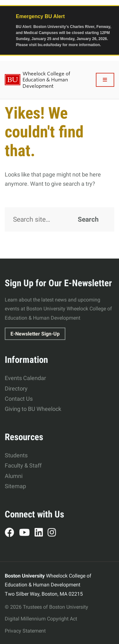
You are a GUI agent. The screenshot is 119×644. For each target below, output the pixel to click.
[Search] (60, 219)
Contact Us (19, 399)
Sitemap (15, 486)
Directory (16, 388)
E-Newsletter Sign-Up (35, 334)
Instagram (54, 533)
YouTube (27, 533)
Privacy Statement (25, 631)
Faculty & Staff (23, 465)
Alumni (14, 476)
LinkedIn (41, 533)
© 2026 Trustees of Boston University (46, 607)
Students (16, 455)
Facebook (12, 533)
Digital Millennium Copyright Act (41, 619)
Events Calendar (25, 378)
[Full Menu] (105, 80)
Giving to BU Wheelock (33, 409)
